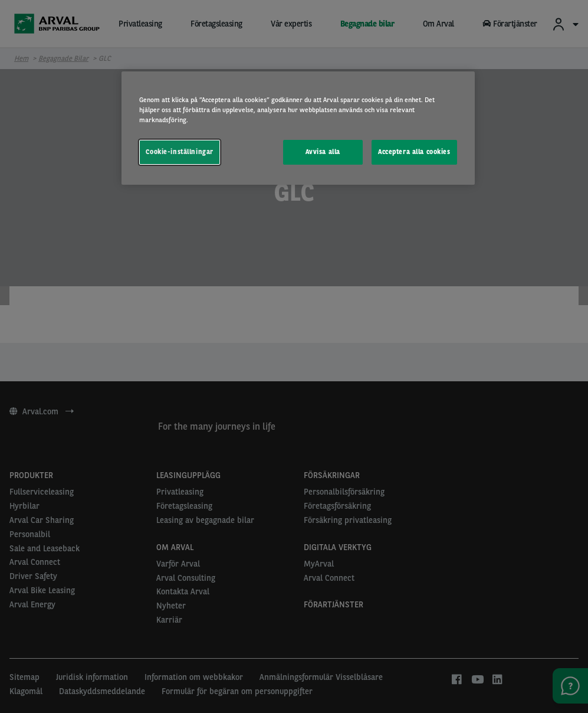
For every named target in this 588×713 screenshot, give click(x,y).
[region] (298, 128)
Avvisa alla (323, 152)
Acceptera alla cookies (414, 152)
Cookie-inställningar (179, 152)
